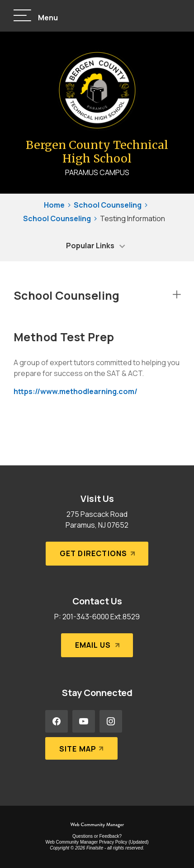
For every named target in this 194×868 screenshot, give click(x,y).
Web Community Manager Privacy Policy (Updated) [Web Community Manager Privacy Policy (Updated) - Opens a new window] (97, 842)
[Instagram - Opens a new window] (111, 721)
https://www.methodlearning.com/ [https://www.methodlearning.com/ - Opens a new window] (76, 391)
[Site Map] (82, 748)
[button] (36, 16)
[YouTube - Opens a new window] (84, 721)
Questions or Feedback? (97, 836)
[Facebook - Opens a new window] (57, 721)
